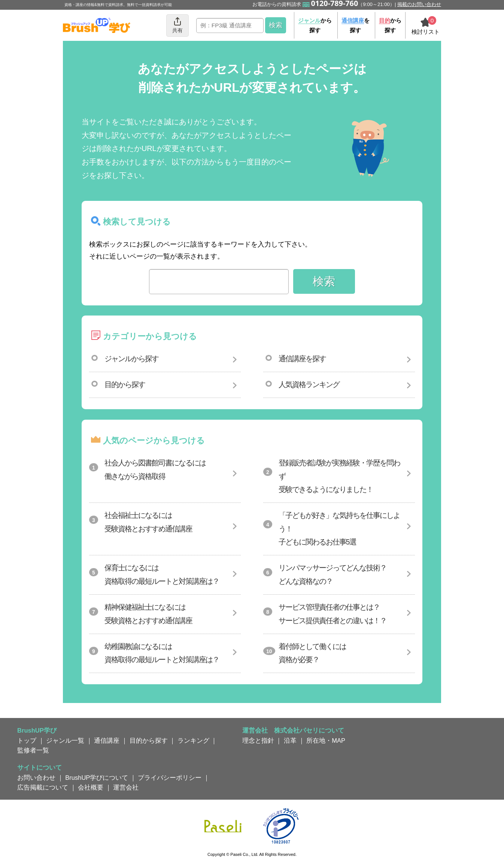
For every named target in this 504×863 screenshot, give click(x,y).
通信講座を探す (302, 359)
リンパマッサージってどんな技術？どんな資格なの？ (333, 574)
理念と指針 (258, 740)
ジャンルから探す (131, 359)
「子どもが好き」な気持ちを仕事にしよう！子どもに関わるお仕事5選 (339, 529)
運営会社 (126, 787)
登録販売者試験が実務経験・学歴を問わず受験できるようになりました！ (339, 476)
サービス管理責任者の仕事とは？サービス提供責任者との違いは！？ (333, 614)
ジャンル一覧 (65, 740)
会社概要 (91, 787)
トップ (27, 740)
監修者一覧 (33, 750)
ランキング (193, 740)
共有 (177, 25)
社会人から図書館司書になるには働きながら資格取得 (155, 470)
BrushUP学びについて (97, 778)
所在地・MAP (326, 740)
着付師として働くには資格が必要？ (312, 653)
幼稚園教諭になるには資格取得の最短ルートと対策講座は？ (162, 653)
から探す (315, 25)
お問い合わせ (36, 778)
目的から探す (125, 384)
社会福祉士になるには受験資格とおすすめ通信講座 (148, 522)
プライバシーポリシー (170, 778)
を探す (356, 25)
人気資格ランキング (309, 384)
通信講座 (107, 740)
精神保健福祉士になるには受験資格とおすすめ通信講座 (148, 614)
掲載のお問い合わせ (419, 4)
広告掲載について (43, 787)
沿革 (290, 740)
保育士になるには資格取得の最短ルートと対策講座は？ (162, 574)
